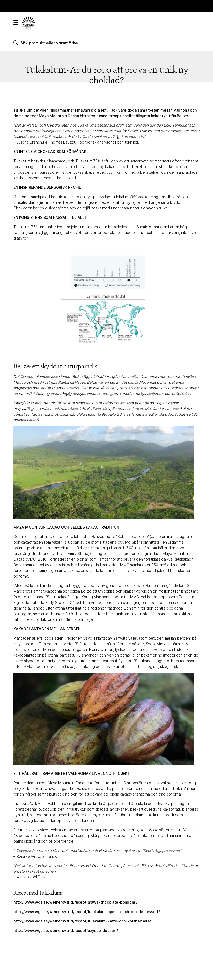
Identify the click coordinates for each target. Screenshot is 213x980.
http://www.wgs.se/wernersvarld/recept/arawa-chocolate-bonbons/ (75, 902)
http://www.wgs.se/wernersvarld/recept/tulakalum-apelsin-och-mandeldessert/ (87, 912)
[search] (106, 43)
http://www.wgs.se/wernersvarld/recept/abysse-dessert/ (66, 930)
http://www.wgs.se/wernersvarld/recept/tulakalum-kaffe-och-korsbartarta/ (82, 921)
